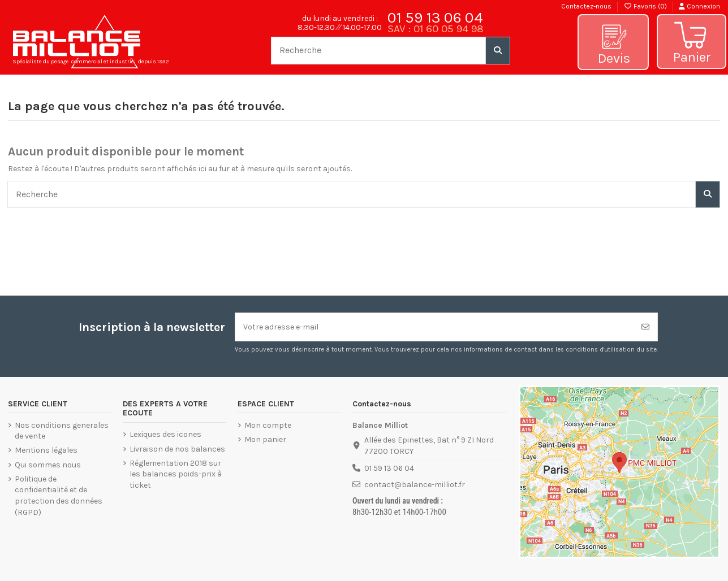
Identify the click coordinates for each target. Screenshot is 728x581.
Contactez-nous (586, 6)
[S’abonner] (645, 327)
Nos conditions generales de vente (62, 431)
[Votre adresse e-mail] (435, 327)
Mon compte (268, 425)
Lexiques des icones (165, 434)
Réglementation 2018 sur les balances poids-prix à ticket (176, 474)
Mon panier (265, 439)
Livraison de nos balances (177, 449)
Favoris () (646, 6)
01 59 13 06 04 (435, 18)
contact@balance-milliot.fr (415, 485)
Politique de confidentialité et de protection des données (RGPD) (59, 496)
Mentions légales (46, 450)
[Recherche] (498, 50)
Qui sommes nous (48, 465)
